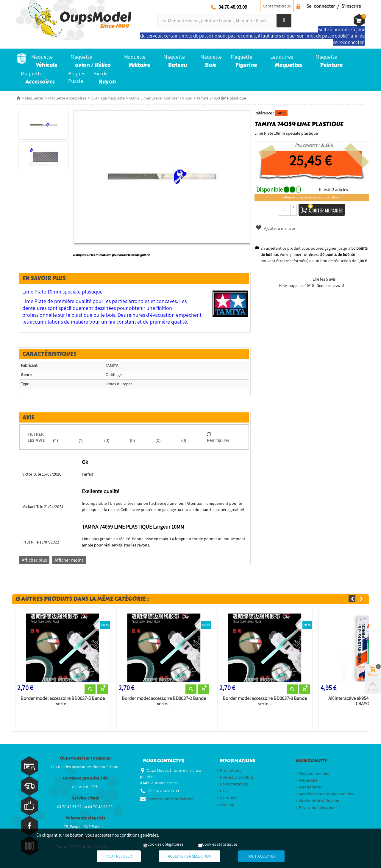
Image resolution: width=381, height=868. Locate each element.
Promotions (229, 770)
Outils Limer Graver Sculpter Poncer (161, 98)
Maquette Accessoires (67, 98)
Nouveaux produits (235, 777)
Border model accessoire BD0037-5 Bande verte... (63, 701)
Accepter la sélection (189, 856)
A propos (226, 798)
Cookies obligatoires (165, 844)
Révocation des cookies (318, 808)
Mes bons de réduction (317, 801)
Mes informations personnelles (325, 794)
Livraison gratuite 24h (85, 778)
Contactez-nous (277, 6)
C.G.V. (223, 791)
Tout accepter (261, 856)
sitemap (225, 805)
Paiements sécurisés (85, 818)
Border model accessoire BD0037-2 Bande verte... (164, 701)
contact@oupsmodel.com (171, 799)
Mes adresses (309, 787)
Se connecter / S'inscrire (334, 6)
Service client (85, 798)
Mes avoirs (306, 780)
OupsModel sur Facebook (85, 758)
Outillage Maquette (108, 98)
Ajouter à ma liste (275, 228)
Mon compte (311, 761)
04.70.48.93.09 (233, 7)
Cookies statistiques (220, 844)
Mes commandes (312, 773)
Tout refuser (119, 856)
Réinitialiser (218, 437)
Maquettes (34, 98)
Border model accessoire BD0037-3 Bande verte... (265, 701)
